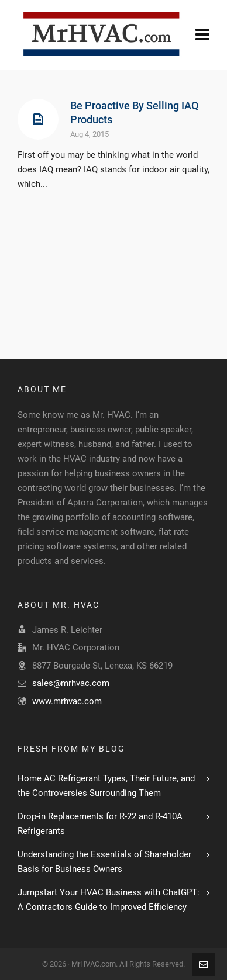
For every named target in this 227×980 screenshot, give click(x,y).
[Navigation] (202, 35)
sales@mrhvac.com (71, 683)
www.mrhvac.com (67, 701)
